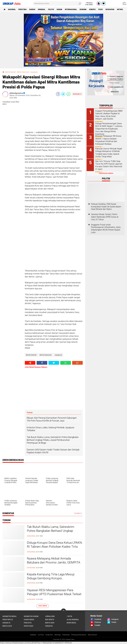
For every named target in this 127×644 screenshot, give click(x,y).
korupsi (93, 9)
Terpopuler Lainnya (106, 173)
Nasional (12, 9)
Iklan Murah (92, 635)
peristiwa (23, 9)
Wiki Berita (50, 619)
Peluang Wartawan (79, 635)
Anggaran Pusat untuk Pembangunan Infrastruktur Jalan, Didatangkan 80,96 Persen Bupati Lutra (106, 228)
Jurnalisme (50, 616)
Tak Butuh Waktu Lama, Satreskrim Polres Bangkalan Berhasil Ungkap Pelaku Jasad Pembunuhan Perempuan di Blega (54, 533)
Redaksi (33, 635)
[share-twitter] (63, 94)
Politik (52, 9)
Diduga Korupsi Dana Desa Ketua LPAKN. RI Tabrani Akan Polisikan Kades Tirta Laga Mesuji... (50, 547)
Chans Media (29, 619)
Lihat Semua (43, 606)
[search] (57, 3)
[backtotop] (63, 611)
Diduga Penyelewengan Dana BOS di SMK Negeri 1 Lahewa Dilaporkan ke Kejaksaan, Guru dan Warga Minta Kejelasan (109, 127)
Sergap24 (49, 626)
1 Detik (69, 616)
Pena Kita (28, 623)
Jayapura (34, 72)
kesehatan (111, 9)
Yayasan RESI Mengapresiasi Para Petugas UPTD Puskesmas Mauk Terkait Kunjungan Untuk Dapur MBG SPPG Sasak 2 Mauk (53, 596)
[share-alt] (30, 363)
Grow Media (71, 623)
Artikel (121, 9)
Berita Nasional (23, 72)
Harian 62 (6, 623)
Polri (102, 9)
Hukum (60, 9)
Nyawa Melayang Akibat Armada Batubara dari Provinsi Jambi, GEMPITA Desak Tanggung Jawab (55, 563)
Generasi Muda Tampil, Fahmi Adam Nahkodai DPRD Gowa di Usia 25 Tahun (105, 216)
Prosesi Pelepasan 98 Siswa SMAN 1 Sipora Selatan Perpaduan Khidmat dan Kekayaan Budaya (108, 140)
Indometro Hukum (31, 616)
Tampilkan (78, 513)
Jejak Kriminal (73, 619)
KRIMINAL (42, 9)
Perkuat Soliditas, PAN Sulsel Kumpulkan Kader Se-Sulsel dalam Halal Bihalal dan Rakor (106, 206)
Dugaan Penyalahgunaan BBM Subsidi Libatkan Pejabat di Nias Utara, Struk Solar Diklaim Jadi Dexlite (109, 115)
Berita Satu (7, 626)
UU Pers (41, 635)
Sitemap (57, 635)
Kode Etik (49, 635)
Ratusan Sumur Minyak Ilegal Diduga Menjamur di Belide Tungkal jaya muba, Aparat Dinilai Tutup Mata (109, 152)
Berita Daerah (11, 72)
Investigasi (29, 626)
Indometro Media (9, 616)
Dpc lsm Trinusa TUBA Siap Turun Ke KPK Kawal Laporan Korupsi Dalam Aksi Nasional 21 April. (109, 165)
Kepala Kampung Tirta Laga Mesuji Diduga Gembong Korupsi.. (51, 576)
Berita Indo (50, 623)
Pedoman (66, 635)
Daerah (33, 9)
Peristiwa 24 (8, 619)
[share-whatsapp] (68, 94)
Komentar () (77, 94)
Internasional (72, 9)
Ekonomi (84, 9)
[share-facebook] (58, 94)
